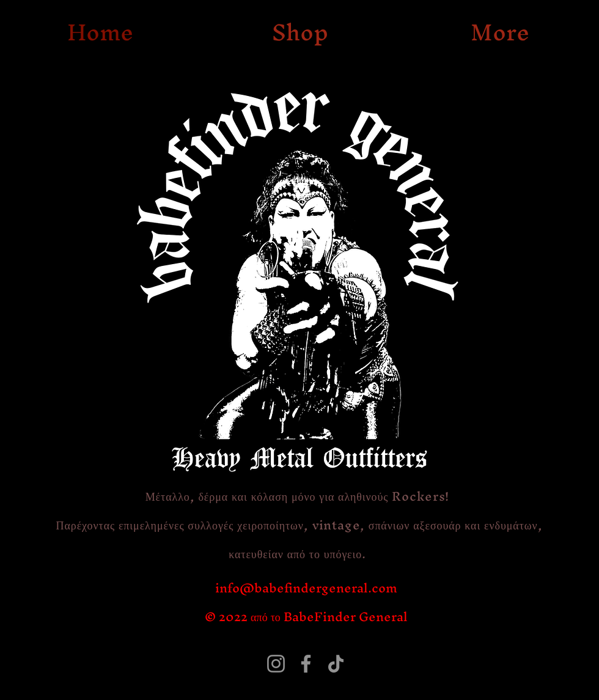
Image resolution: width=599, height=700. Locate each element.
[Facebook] (306, 664)
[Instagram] (276, 664)
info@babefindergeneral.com (306, 588)
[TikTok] (336, 664)
